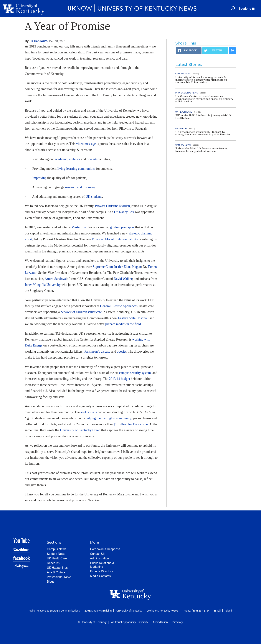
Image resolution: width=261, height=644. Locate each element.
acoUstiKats (89, 412)
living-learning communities (76, 169)
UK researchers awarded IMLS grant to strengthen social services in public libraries (203, 133)
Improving (39, 178)
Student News (56, 554)
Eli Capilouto (39, 41)
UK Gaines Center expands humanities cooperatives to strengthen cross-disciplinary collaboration (204, 99)
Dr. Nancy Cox (124, 212)
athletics (75, 159)
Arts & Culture (56, 572)
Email (217, 611)
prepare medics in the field (123, 324)
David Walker (123, 279)
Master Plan (79, 227)
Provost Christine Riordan (113, 206)
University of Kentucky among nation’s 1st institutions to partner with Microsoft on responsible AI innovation (201, 80)
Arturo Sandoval (56, 279)
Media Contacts (100, 576)
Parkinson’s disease (97, 351)
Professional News (59, 577)
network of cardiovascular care (81, 312)
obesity (122, 351)
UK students (94, 197)
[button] (247, 9)
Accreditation (160, 622)
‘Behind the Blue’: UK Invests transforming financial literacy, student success (202, 150)
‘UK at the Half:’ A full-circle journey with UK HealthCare (203, 117)
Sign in (229, 611)
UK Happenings (57, 568)
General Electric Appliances (119, 306)
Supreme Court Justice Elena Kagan (117, 267)
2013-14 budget (119, 379)
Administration (99, 558)
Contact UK (98, 554)
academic (61, 159)
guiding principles (122, 227)
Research (53, 563)
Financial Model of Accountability (115, 239)
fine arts (92, 159)
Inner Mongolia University (43, 285)
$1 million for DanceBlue (130, 424)
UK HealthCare (57, 558)
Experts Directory (101, 571)
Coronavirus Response (105, 549)
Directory (178, 622)
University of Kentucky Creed (80, 430)
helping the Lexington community (108, 418)
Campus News (57, 549)
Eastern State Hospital (133, 318)
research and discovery (80, 187)
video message (86, 144)
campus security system (135, 373)
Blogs (51, 582)
